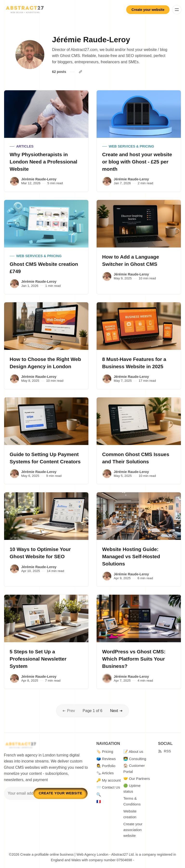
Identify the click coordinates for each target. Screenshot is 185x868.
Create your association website (133, 830)
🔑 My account (109, 780)
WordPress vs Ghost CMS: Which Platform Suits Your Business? (134, 659)
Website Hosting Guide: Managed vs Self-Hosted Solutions (131, 556)
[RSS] (165, 751)
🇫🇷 (99, 801)
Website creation (130, 814)
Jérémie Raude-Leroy (39, 179)
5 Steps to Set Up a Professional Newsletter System (38, 659)
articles (25, 146)
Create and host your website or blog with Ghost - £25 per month (137, 162)
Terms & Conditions (132, 801)
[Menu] (177, 10)
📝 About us (133, 752)
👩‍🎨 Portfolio (106, 766)
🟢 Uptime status (132, 788)
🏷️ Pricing (105, 752)
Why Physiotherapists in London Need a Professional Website (43, 162)
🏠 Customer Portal (134, 768)
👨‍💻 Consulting (135, 759)
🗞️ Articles (105, 773)
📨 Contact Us (108, 787)
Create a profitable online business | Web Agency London (64, 854)
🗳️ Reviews (106, 759)
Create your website (148, 10)
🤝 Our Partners (137, 779)
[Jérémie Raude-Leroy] (14, 181)
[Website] (80, 72)
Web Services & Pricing (131, 146)
